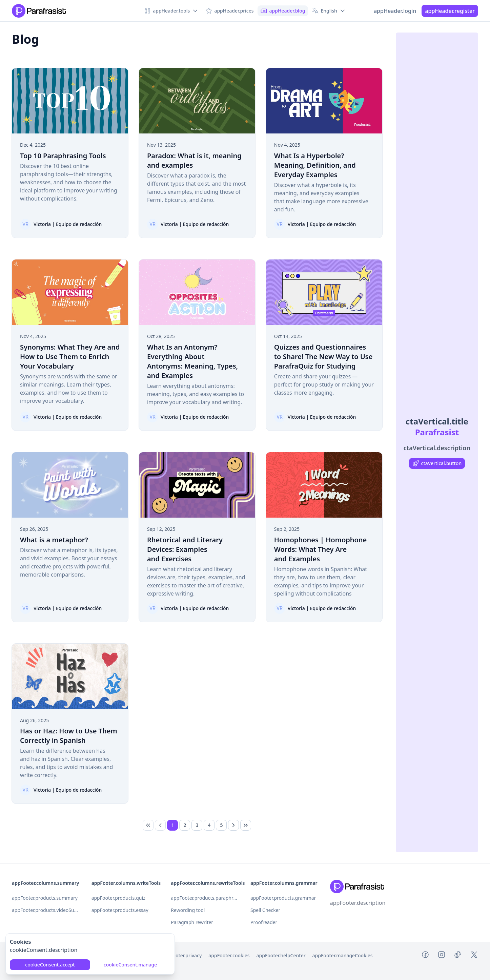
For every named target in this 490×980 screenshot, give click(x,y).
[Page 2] (185, 825)
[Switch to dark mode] (363, 11)
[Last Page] (246, 825)
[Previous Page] (160, 825)
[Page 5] (221, 825)
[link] (148, 825)
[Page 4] (209, 825)
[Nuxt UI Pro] (39, 11)
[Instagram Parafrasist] (442, 956)
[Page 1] (172, 825)
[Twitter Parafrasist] (474, 956)
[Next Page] (233, 825)
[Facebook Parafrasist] (425, 956)
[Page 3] (197, 825)
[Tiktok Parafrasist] (458, 956)
